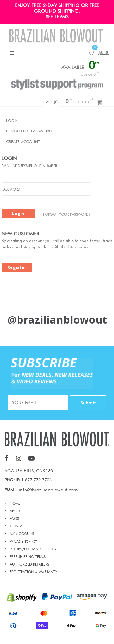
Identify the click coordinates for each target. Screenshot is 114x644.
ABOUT (16, 511)
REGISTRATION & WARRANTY (33, 572)
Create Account (23, 142)
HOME (15, 504)
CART (51, 102)
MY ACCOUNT (22, 534)
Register (17, 267)
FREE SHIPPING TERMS (28, 557)
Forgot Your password (67, 214)
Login (12, 121)
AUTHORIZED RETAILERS (29, 565)
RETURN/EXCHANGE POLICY (33, 549)
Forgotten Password (29, 131)
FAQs (14, 519)
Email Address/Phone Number (29, 166)
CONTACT (18, 526)
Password (11, 190)
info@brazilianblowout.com (48, 490)
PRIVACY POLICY (23, 542)
